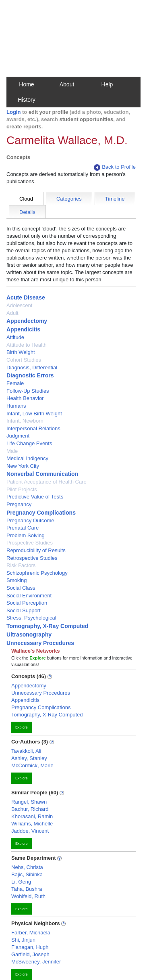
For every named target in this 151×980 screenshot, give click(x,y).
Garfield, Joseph (30, 954)
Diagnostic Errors (30, 375)
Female (15, 383)
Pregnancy (19, 504)
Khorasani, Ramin (32, 816)
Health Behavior (25, 398)
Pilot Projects (22, 489)
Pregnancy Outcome (30, 520)
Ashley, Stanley (29, 758)
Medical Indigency (27, 458)
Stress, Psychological (31, 618)
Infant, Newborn (25, 421)
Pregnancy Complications (41, 513)
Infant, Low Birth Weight (34, 414)
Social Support (24, 610)
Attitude (15, 337)
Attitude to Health (27, 345)
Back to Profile (115, 167)
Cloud (26, 199)
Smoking (17, 580)
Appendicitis (23, 329)
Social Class (21, 588)
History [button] (27, 100)
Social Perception (27, 603)
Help (107, 84)
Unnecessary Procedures (40, 643)
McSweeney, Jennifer (36, 962)
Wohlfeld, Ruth (28, 896)
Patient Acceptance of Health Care (47, 482)
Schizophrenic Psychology (37, 573)
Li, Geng (21, 882)
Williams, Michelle (32, 824)
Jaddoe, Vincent (30, 831)
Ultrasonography (29, 634)
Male (12, 451)
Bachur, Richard (30, 809)
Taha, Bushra (27, 889)
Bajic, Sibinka (27, 874)
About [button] (67, 84)
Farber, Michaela (31, 933)
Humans (16, 406)
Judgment (18, 436)
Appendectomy (27, 321)
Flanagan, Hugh (30, 947)
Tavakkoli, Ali (26, 751)
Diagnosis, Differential (32, 367)
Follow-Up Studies (28, 391)
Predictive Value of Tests (35, 497)
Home (26, 84)
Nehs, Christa (27, 867)
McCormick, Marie (32, 765)
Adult (12, 313)
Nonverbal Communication (42, 474)
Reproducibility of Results (36, 550)
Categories (69, 199)
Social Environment (29, 596)
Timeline (115, 199)
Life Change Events (29, 443)
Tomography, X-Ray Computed (47, 626)
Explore (22, 727)
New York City (23, 466)
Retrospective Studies (32, 558)
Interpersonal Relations (33, 428)
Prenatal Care (23, 528)
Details (27, 212)
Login (13, 112)
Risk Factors (21, 565)
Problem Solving (26, 535)
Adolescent (19, 305)
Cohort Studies (24, 360)
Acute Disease (26, 297)
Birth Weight (21, 352)
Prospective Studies (30, 543)
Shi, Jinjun (23, 940)
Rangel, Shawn (29, 802)
